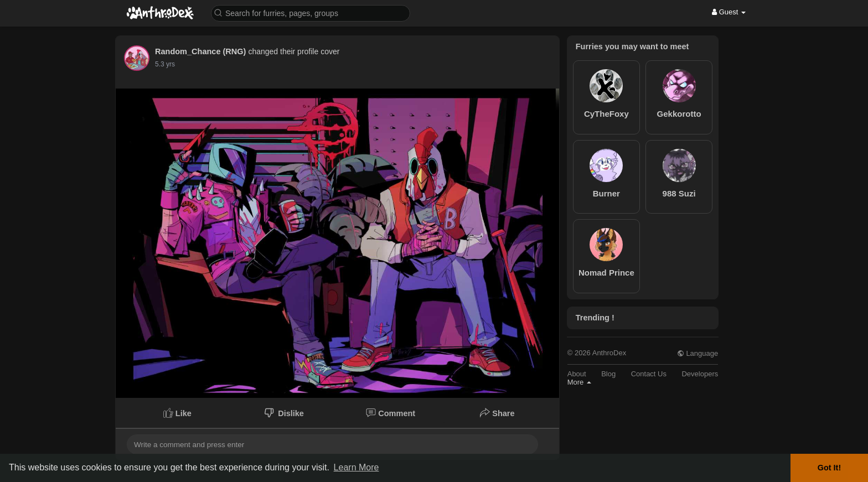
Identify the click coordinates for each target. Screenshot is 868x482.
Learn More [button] (356, 467)
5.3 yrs (165, 64)
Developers (700, 374)
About (577, 374)
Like (177, 413)
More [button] (579, 382)
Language (697, 353)
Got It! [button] (829, 468)
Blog (608, 374)
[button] (311, 12)
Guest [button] (729, 12)
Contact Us (649, 374)
